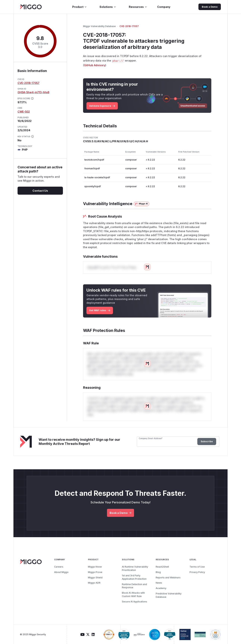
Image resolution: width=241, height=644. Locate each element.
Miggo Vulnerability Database (99, 26)
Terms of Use (197, 567)
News (159, 583)
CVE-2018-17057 (28, 83)
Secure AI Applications (135, 602)
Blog (158, 572)
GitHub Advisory (95, 65)
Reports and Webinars (168, 578)
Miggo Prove (95, 572)
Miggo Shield (95, 578)
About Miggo (61, 572)
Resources (138, 7)
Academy (161, 588)
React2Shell (162, 567)
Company (164, 7)
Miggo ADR (94, 583)
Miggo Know (95, 567)
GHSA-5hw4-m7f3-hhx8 (33, 92)
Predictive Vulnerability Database (169, 595)
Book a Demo (210, 7)
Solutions (108, 7)
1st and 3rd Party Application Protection (134, 577)
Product (80, 7)
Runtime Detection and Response (134, 586)
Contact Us (40, 191)
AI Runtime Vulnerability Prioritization (135, 568)
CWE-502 (24, 112)
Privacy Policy (197, 572)
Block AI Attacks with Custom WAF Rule (133, 594)
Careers (59, 567)
